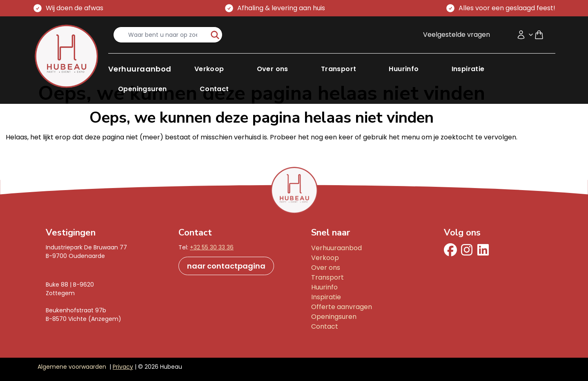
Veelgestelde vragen (457, 35)
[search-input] (161, 35)
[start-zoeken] (215, 35)
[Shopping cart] (542, 35)
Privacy (123, 367)
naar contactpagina (226, 266)
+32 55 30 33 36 (212, 247)
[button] (140, 69)
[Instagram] (467, 250)
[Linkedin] (483, 250)
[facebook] (450, 250)
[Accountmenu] (525, 35)
